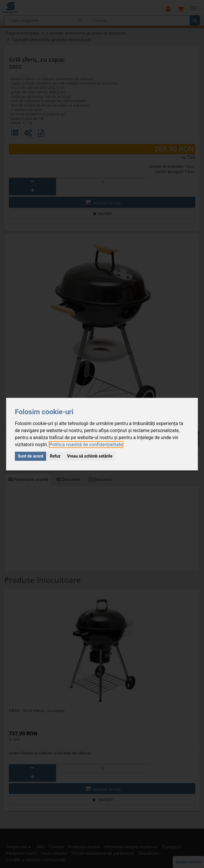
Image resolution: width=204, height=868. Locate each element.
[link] (86, 445)
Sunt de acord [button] (31, 456)
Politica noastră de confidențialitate (86, 445)
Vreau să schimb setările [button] (90, 456)
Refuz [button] (55, 456)
